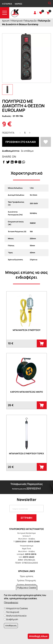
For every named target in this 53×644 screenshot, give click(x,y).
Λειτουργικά (13, 612)
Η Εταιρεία (7, 4)
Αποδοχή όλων (38, 636)
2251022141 (34, 488)
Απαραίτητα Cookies (17, 608)
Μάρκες (19, 4)
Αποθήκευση (11, 626)
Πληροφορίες (11, 602)
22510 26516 (31, 554)
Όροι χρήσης (27, 576)
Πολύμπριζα (30, 21)
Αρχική (6, 21)
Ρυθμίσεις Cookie (27, 588)
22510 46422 (29, 557)
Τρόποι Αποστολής (27, 585)
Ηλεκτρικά (17, 21)
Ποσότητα (8, 133)
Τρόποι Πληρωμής (26, 580)
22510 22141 (21, 541)
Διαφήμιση (12, 619)
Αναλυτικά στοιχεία (16, 616)
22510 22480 (34, 541)
